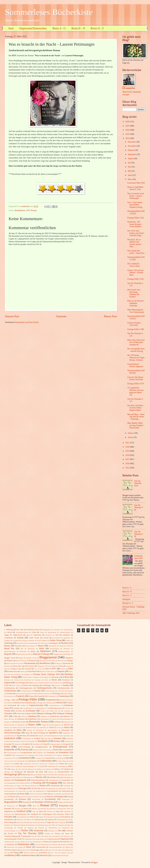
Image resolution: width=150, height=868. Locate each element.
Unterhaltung (9, 839)
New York (67, 783)
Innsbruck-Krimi (31, 727)
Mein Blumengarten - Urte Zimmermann (136, 311)
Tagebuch (61, 825)
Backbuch (65, 643)
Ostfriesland (66, 791)
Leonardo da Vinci (10, 758)
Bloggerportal (48, 657)
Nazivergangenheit (10, 783)
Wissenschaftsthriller (55, 847)
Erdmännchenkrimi (44, 683)
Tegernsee (31, 828)
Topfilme (47, 833)
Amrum (46, 638)
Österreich (43, 855)
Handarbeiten (55, 716)
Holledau (58, 722)
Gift (59, 711)
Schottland (34, 814)
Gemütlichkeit (27, 708)
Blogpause (69, 658)
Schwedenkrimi (22, 817)
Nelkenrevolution (24, 783)
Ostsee (22, 794)
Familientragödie (26, 691)
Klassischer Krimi (18, 741)
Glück (19, 714)
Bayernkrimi (53, 646)
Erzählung (36, 685)
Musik (25, 775)
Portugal (60, 797)
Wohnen (68, 847)
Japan (28, 733)
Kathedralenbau (51, 736)
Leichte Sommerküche (46, 755)
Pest (6, 797)
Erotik (6, 685)
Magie (13, 769)
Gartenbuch (17, 703)
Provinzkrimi (36, 799)
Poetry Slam (39, 797)
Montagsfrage (11, 774)
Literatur (42, 764)
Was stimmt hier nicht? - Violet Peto (136, 252)
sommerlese (130, 88)
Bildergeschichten (64, 651)
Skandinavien (9, 820)
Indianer (7, 727)
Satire (58, 811)
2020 (128, 447)
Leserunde (48, 758)
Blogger (68, 654)
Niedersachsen (9, 786)
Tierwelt (11, 833)
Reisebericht (27, 802)
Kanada (32, 736)
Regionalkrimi (11, 802)
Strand (42, 822)
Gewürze (43, 711)
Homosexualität (9, 725)
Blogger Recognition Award (27, 658)
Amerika (20, 638)
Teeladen (20, 828)
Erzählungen (47, 685)
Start (11, 28)
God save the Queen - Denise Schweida (136, 378)
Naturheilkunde (54, 780)
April (130, 175)
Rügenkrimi (8, 811)
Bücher (15, 666)
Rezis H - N (78, 28)
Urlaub (19, 839)
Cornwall (28, 669)
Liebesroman (46, 761)
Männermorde (28, 777)
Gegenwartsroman (36, 705)
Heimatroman (45, 719)
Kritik (35, 750)
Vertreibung (36, 842)
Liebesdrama (32, 761)
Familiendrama (10, 688)
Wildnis (20, 847)
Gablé (8, 703)
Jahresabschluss (52, 730)
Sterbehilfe (26, 822)
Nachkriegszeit (20, 780)
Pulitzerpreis (66, 799)
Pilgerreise (22, 797)
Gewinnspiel (31, 711)
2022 (128, 138)
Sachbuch (21, 811)
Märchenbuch (52, 777)
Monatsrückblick (64, 772)
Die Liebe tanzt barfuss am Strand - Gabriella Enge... (136, 233)
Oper (31, 791)
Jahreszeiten (65, 730)
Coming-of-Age (15, 669)
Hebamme (21, 719)
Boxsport (61, 661)
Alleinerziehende (65, 632)
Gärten (23, 716)
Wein (37, 844)
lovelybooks (43, 853)
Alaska (42, 632)
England (7, 683)
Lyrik (42, 766)
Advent (9, 632)
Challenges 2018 (42, 666)
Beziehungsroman (10, 651)
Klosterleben (31, 741)
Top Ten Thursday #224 (138, 483)
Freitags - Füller (10, 700)
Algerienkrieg (52, 632)
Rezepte (23, 806)
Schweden (8, 817)
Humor (31, 725)
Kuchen (48, 750)
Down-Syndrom (16, 674)
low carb (54, 853)
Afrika (34, 632)
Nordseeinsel (55, 786)
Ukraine (46, 836)
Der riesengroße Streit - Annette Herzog (136, 350)
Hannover (67, 716)
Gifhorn (52, 711)
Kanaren (41, 736)
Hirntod (7, 722)
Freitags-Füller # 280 (136, 329)
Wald (64, 842)
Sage (34, 811)
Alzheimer (66, 635)
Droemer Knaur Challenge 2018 (47, 674)
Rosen (26, 809)
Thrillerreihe (39, 831)
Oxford (39, 794)
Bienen (33, 651)
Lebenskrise (31, 755)
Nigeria (19, 786)
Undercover (67, 836)
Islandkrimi (8, 730)
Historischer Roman (38, 722)
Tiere (60, 831)
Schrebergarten (47, 814)
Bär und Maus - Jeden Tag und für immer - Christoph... (136, 417)
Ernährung (67, 683)
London (61, 764)
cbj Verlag (14, 853)
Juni (130, 167)
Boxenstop (52, 661)
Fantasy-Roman (50, 691)
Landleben (8, 755)
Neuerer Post (12, 316)
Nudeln (43, 788)
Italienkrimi (40, 730)
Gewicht (68, 708)
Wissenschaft (41, 847)
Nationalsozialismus (38, 780)
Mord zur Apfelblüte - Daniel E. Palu (136, 188)
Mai (130, 171)
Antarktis (7, 640)
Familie (66, 685)
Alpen (28, 635)
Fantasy (37, 691)
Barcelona (19, 646)
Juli (129, 163)
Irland (51, 727)
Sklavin (29, 820)
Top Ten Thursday (27, 833)
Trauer (67, 833)
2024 (128, 130)
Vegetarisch (65, 839)
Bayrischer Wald (65, 646)
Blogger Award (10, 658)
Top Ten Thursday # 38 (139, 534)
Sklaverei (20, 820)
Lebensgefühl (20, 755)
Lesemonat (24, 758)
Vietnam (46, 842)
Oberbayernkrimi (10, 791)
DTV (28, 210)
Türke (39, 836)
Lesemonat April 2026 (138, 557)
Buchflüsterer (20, 210)
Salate (41, 811)
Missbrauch (19, 772)
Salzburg (50, 811)
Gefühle (23, 705)
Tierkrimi (70, 831)
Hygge (44, 725)
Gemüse (17, 708)
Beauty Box (9, 649)
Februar (131, 433)
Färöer (71, 700)
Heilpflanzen (32, 719)
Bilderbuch (45, 651)
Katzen (61, 736)
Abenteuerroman (33, 630)
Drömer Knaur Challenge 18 (32, 677)
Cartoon (31, 666)
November (132, 146)
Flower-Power (45, 694)
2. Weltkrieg (9, 630)
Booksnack (33, 661)
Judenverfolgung (39, 733)
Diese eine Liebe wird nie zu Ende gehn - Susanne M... (136, 342)
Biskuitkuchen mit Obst (23, 654)
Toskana (57, 833)
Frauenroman (64, 696)
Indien (15, 727)
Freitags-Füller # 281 (136, 279)
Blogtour (10, 661)
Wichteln (63, 844)
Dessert (22, 671)
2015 (128, 468)
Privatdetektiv (9, 799)
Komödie (68, 741)
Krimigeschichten (42, 747)
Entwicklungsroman (22, 683)
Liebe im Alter (9, 761)
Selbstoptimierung (52, 817)
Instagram (126, 599)
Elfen (46, 680)
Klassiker (57, 738)
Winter (29, 847)
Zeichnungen (35, 850)
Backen (7, 646)
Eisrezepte (38, 680)
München (8, 780)
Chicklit (53, 666)
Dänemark (55, 677)
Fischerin (19, 694)
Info (21, 727)
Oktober (131, 150)
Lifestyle (7, 764)
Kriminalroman (60, 747)
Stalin (18, 822)
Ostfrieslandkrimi (10, 794)
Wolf (6, 850)
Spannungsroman (62, 820)
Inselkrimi (43, 727)
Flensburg (27, 694)
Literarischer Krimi (30, 764)
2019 (128, 451)
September (132, 154)
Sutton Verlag (59, 822)
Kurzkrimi (40, 753)
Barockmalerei (30, 646)
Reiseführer (39, 802)
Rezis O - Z (97, 28)
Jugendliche (67, 733)
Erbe (34, 683)
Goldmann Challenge (44, 713)
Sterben (35, 822)
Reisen (51, 802)
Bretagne (70, 661)
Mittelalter (31, 772)
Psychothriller (50, 799)
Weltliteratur (45, 844)
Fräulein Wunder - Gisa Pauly (134, 324)
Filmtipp (70, 691)
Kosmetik (8, 744)
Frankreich (20, 696)
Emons (54, 680)
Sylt (68, 822)
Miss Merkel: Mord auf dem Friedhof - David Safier (136, 425)
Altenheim (49, 635)
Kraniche (17, 744)
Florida (36, 694)
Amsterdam (56, 638)
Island (66, 727)
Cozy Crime (38, 669)
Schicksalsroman (20, 814)
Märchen (39, 777)
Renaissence (11, 806)
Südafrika (7, 825)
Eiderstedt (7, 680)
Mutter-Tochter (43, 775)
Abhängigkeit (46, 630)
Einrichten (28, 680)
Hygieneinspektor (55, 725)
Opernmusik (40, 791)
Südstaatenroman (43, 825)
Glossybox (8, 713)
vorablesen (9, 855)
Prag (69, 797)
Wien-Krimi (11, 847)
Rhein (34, 806)
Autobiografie (53, 643)
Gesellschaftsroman (55, 708)
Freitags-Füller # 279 (136, 384)
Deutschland (32, 671)
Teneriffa (41, 828)
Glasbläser (67, 711)
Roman (34, 210)
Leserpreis (38, 758)
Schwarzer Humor (63, 814)
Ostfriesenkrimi (52, 791)
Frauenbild (41, 696)
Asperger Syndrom (28, 640)
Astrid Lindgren (42, 640)
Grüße (15, 716)
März (130, 179)
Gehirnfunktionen (54, 705)
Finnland (10, 694)
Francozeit (10, 696)
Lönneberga (62, 766)
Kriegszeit (67, 744)
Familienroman (10, 691)
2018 (128, 455)
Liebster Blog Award (64, 761)
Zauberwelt (24, 850)
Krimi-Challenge (24, 747)
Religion (61, 802)
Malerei (48, 769)
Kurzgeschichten (26, 753)
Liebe (67, 758)
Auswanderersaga (32, 643)
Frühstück (63, 700)
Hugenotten (21, 725)
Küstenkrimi (64, 752)
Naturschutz (66, 780)
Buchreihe (67, 663)
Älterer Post (110, 316)
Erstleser (25, 685)
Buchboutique (30, 663)
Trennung (24, 836)
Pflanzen (12, 797)
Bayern (41, 646)
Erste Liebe (16, 685)
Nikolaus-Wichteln (30, 786)
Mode (41, 772)
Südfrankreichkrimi (19, 825)
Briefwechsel (18, 663)
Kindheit (37, 738)
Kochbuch (43, 741)
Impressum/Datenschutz (33, 28)
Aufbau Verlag (55, 640)
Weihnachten (24, 844)
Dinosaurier (51, 671)
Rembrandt (69, 802)
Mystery (62, 775)
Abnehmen (57, 630)
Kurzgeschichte (12, 753)
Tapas (69, 825)
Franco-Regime (68, 694)
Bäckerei (7, 666)
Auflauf (68, 640)
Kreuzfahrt (36, 744)
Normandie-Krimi (10, 788)
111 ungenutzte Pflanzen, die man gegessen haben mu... (135, 391)
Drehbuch (27, 674)
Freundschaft (51, 700)
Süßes (53, 825)
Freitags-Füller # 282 (136, 218)
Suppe (49, 822)
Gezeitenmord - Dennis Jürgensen (135, 365)
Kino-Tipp (47, 738)
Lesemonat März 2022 (136, 183)
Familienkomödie (64, 688)
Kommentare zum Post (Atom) (27, 322)
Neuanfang (37, 783)
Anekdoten (67, 638)
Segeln (41, 817)
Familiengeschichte (44, 688)
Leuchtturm (58, 758)
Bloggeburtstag (58, 654)
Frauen (31, 696)
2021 (128, 443)
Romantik (8, 809)
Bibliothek (23, 651)
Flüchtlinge (56, 694)
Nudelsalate (52, 788)
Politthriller (49, 797)
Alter (57, 635)
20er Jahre (20, 630)
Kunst (56, 750)
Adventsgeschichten (22, 632)
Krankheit (26, 744)
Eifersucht (17, 680)
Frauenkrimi (52, 696)
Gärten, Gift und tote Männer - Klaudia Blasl (135, 273)
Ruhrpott (34, 809)
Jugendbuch (53, 733)
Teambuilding (9, 828)
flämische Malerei (29, 853)
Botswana (43, 661)
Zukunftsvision (48, 850)
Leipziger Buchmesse (63, 755)
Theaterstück (66, 828)
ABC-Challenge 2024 (131, 613)
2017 (128, 459)
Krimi (7, 747)
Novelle (34, 788)
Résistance (53, 809)
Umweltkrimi (56, 836)
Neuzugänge (52, 783)
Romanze (18, 809)
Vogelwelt (56, 842)
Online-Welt (22, 791)
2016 (128, 464)
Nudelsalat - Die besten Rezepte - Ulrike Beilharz (135, 224)
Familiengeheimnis (26, 688)
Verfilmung (8, 842)
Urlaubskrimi (28, 839)
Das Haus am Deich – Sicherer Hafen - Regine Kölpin (136, 408)
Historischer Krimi (19, 722)
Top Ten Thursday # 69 (139, 508)
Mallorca (57, 769)
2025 (128, 126)
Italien (19, 730)
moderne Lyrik (65, 853)
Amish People (34, 638)
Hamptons (44, 716)
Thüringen (51, 831)
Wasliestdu (10, 844)
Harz (13, 719)
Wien (71, 844)
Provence (22, 799)
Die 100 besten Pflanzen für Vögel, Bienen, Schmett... (136, 358)
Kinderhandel (27, 738)
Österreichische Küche (59, 855)
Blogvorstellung (21, 661)
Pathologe (68, 794)
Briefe (9, 663)
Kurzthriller (51, 753)
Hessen (54, 719)
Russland (43, 809)
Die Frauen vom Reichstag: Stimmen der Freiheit (134, 293)
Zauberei (14, 850)
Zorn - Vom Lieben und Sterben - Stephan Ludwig (135, 205)
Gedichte (59, 703)
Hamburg (32, 716)
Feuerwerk (61, 691)
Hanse (6, 719)
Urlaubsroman (52, 839)
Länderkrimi (51, 766)
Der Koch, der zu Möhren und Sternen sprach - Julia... (135, 243)
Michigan (7, 772)
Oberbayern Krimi (64, 788)
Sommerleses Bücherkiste (49, 12)
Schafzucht (67, 811)
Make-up (31, 769)
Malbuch (40, 769)
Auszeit (43, 643)
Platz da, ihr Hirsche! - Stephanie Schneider (136, 303)
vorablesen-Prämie (28, 855)
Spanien (51, 820)
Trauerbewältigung (11, 836)
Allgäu (7, 635)
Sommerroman (39, 820)
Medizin (67, 769)
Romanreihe (64, 806)
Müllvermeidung (65, 777)
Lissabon (16, 764)
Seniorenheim (65, 817)
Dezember (132, 142)
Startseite (61, 316)
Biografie (8, 654)
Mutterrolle (54, 775)
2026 (128, 122)
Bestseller (67, 649)
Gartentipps (39, 703)
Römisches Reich (65, 809)
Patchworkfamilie (56, 794)
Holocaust (67, 722)
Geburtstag (49, 703)
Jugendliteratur (9, 736)
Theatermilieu (53, 828)
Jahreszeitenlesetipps (12, 733)
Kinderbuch (10, 738)
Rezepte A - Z (128, 603)
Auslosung (8, 643)
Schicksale (8, 814)
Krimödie (25, 750)
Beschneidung (55, 649)
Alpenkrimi (37, 635)
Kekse (69, 736)
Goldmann (28, 714)
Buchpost (57, 663)
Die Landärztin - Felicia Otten (134, 265)
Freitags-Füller (28, 699)
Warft (71, 842)
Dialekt (42, 671)
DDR (47, 669)
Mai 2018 (22, 769)
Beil (22, 649)
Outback (32, 794)
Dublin (46, 677)
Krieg (44, 744)
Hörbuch (67, 725)
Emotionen (66, 680)
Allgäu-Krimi (18, 635)
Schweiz (33, 817)
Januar (131, 437)
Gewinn (7, 711)
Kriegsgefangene (55, 744)
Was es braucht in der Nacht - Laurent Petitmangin (136, 196)
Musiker (33, 775)
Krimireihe (9, 750)
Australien (20, 643)
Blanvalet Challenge (41, 654)
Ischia (59, 727)
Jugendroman (21, 736)
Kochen (57, 741)
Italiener (30, 730)
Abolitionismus (68, 630)
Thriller (25, 830)
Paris (46, 794)
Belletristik (31, 649)
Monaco (51, 772)
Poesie (30, 797)
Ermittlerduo (56, 683)
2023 (128, 134)
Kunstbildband (68, 750)
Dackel (63, 669)
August (131, 158)
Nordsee (43, 786)
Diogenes (61, 671)
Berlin (42, 649)
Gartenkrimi (28, 703)
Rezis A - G (59, 28)
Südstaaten (32, 825)
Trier (32, 836)
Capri (23, 666)
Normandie (67, 786)
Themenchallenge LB (11, 831)
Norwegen (23, 788)
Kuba (41, 750)
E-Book (66, 677)
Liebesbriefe (21, 761)
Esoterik (57, 685)
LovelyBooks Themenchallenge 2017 (25, 766)
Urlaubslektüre (40, 839)
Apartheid (16, 640)
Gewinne (19, 711)
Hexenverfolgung (65, 719)
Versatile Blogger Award (22, 842)
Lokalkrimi (52, 764)
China (61, 666)
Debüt (70, 669)
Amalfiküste (9, 638)
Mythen (18, 777)
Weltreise (55, 844)
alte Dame (58, 850)
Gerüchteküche (40, 708)
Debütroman (12, 671)
